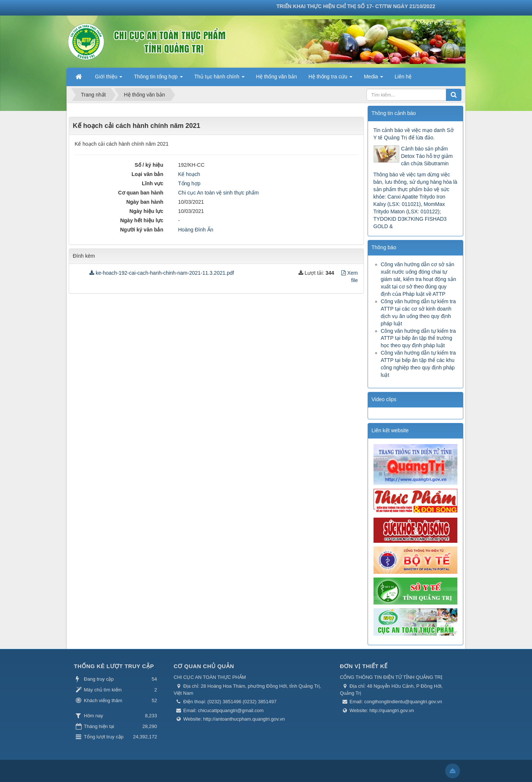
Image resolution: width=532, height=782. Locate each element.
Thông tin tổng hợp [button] (158, 79)
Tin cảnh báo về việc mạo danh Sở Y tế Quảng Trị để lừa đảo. (414, 134)
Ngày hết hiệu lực (142, 220)
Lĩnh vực (153, 183)
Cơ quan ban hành (141, 193)
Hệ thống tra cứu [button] (330, 79)
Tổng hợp (189, 183)
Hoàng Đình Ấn (196, 230)
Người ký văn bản (142, 230)
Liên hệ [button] (403, 77)
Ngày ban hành (145, 202)
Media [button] (374, 79)
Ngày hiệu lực (146, 211)
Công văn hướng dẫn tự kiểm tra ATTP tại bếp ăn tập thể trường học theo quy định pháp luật (418, 338)
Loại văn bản (147, 174)
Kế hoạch (189, 174)
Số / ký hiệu (149, 165)
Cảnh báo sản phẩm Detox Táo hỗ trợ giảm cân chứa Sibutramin (427, 156)
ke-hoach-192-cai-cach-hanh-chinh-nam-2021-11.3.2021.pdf (162, 273)
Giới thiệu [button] (109, 79)
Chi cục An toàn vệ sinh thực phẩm (218, 193)
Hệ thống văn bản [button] (277, 77)
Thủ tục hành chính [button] (219, 79)
